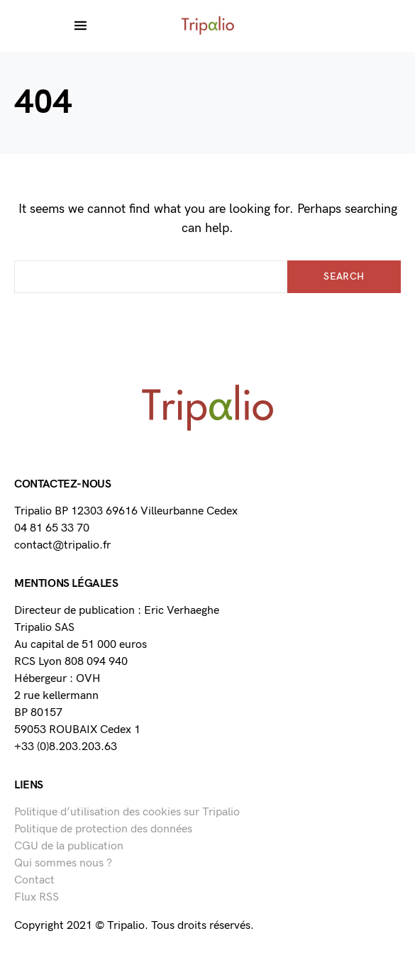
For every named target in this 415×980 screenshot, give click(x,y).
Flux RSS (37, 897)
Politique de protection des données (103, 829)
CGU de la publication (69, 846)
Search (344, 276)
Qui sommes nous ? (63, 863)
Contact (34, 880)
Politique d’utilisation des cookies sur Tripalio (127, 812)
